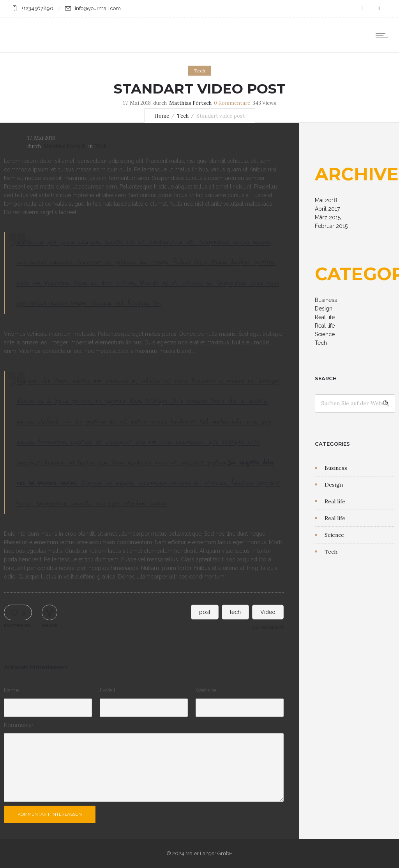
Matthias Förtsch (190, 103)
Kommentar (19, 725)
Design (324, 309)
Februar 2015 (331, 226)
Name (11, 690)
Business (326, 300)
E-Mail (108, 690)
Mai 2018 (326, 200)
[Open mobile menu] (383, 35)
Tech (183, 116)
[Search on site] (355, 403)
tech (235, 612)
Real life (325, 317)
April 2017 (327, 209)
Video (268, 612)
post (205, 612)
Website (206, 690)
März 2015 (328, 217)
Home (162, 116)
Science (325, 334)
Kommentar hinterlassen (50, 814)
